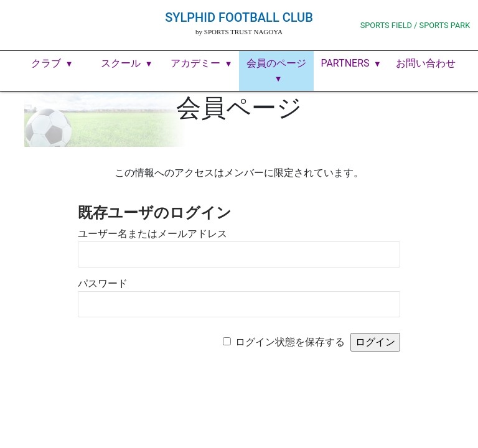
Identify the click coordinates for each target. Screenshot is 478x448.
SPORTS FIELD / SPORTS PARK (415, 25)
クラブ (46, 63)
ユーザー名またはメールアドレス (152, 234)
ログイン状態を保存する (290, 342)
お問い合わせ (426, 63)
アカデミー (195, 63)
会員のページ (276, 63)
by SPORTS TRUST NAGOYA (239, 32)
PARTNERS (345, 63)
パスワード (103, 283)
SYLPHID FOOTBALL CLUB (239, 17)
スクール (121, 63)
